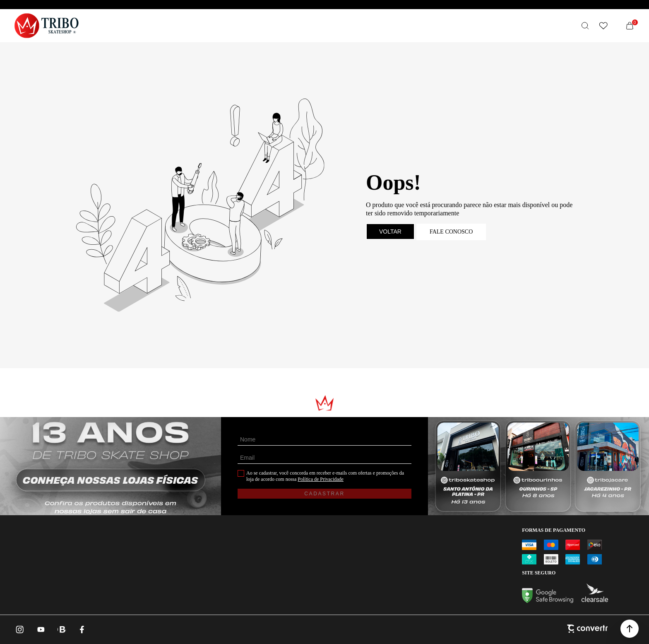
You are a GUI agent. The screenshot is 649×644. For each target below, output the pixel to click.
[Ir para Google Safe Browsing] (548, 601)
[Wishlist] (603, 26)
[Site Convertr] (587, 630)
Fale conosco (451, 232)
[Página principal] (47, 26)
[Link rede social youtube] (41, 630)
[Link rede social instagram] (20, 630)
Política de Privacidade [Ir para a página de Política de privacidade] (321, 479)
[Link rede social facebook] (82, 630)
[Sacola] (630, 26)
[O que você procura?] (585, 26)
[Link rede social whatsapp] (62, 630)
